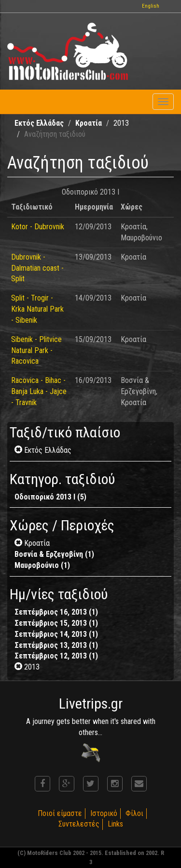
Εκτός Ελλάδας (39, 123)
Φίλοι (134, 813)
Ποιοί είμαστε (60, 813)
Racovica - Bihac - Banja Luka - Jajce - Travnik (39, 391)
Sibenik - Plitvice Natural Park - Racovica (36, 350)
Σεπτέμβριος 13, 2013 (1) (56, 645)
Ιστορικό (104, 813)
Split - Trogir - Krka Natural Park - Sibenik (37, 309)
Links (115, 824)
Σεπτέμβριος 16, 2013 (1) (56, 612)
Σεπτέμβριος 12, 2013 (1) (56, 656)
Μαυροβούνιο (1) (42, 565)
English (151, 6)
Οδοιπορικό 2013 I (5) (50, 497)
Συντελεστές (79, 824)
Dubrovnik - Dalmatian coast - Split (37, 268)
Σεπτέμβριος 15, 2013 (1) (56, 623)
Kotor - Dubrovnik (38, 227)
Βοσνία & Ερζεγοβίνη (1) (54, 554)
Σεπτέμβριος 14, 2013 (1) (56, 634)
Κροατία (89, 123)
